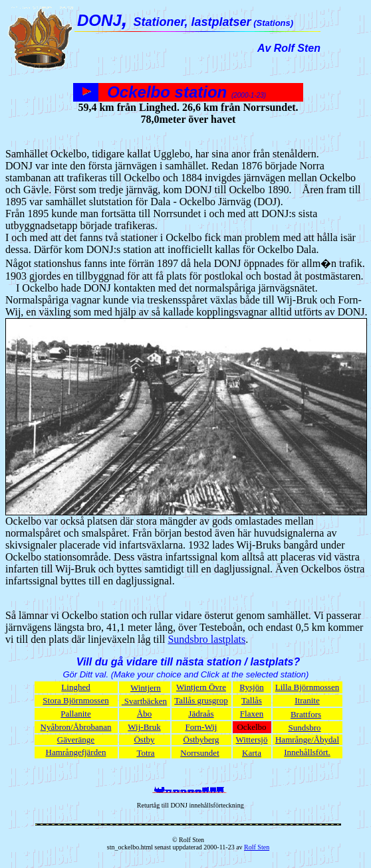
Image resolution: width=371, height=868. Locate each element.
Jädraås (201, 714)
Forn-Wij (201, 727)
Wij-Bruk (144, 727)
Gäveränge (76, 739)
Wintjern (146, 688)
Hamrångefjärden (76, 752)
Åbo (144, 714)
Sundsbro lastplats (206, 639)
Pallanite (76, 714)
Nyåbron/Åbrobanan (76, 727)
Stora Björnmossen (75, 700)
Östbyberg (201, 739)
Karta (252, 753)
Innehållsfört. (307, 752)
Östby (144, 739)
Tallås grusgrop (201, 700)
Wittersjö (252, 739)
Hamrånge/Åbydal (307, 739)
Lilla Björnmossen (307, 687)
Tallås (252, 700)
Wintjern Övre (201, 687)
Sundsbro (304, 728)
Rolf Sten (257, 847)
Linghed (75, 687)
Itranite (307, 700)
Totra (145, 753)
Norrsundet (200, 753)
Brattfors (306, 714)
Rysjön (251, 687)
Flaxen (252, 714)
